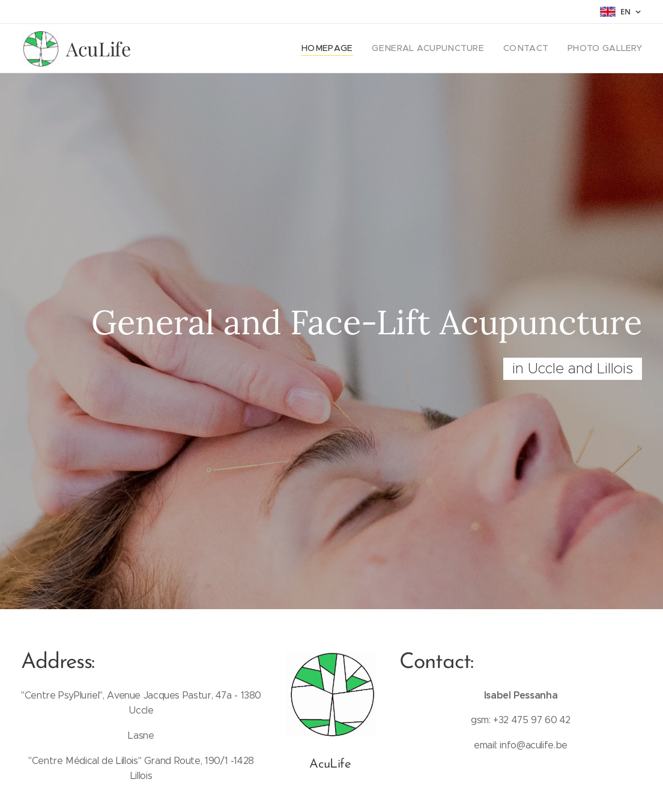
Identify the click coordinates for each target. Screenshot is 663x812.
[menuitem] (352, 49)
